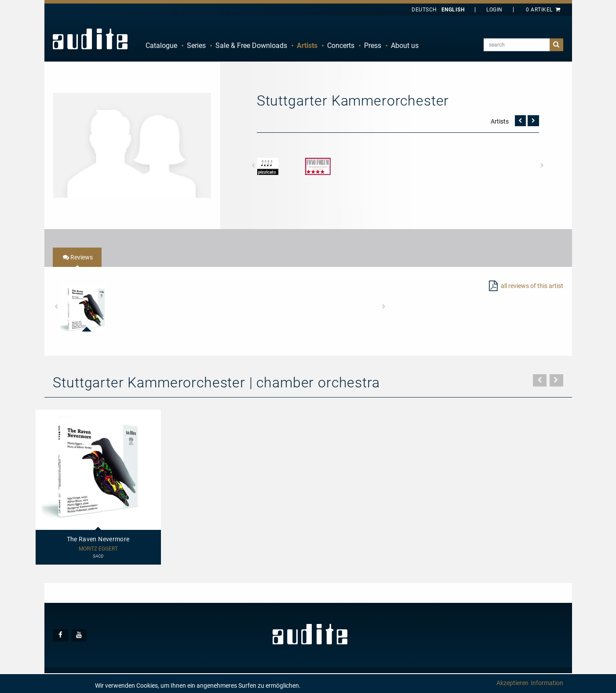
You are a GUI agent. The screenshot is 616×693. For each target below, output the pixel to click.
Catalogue (161, 46)
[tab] (77, 257)
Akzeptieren (512, 683)
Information (547, 683)
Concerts (341, 46)
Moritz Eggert (98, 549)
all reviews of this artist (532, 286)
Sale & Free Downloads (251, 46)
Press (373, 46)
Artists (307, 46)
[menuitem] (161, 46)
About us (405, 46)
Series (196, 46)
